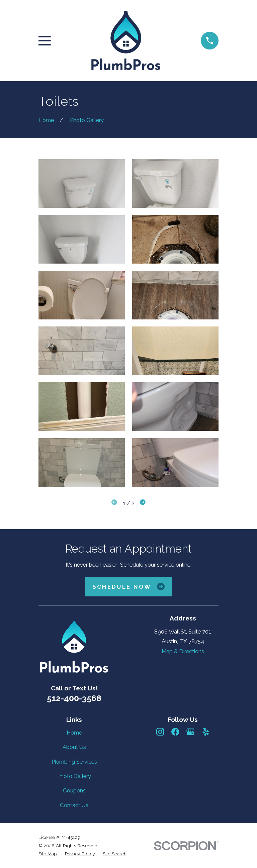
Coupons (74, 790)
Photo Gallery (74, 776)
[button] (82, 183)
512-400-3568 (74, 698)
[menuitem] (48, 854)
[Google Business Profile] (190, 732)
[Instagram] (160, 732)
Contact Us (74, 805)
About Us (74, 747)
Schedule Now (129, 587)
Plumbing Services (74, 762)
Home (74, 733)
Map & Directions (183, 651)
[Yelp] (206, 732)
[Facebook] (175, 732)
